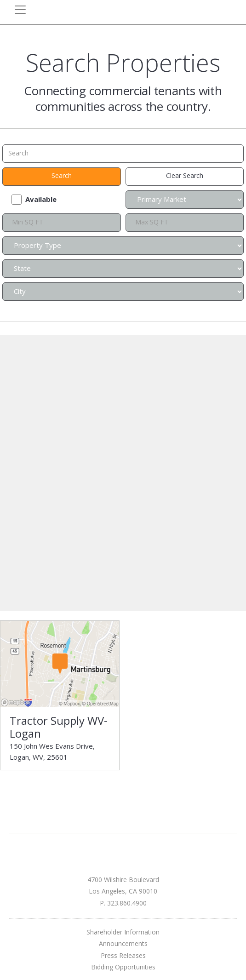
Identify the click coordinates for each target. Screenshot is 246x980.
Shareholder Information (123, 932)
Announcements (123, 943)
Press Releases (123, 955)
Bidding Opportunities (123, 967)
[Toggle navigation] (20, 10)
